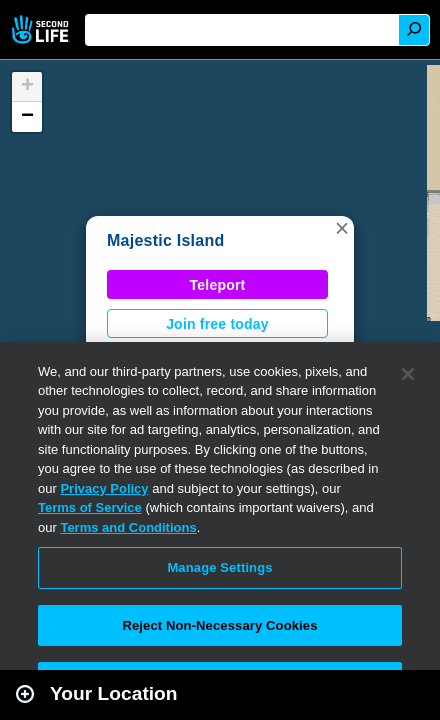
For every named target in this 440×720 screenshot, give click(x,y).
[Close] (408, 374)
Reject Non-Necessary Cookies (219, 625)
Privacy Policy (104, 488)
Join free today (217, 324)
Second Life (42, 29)
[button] (342, 228)
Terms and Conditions (128, 527)
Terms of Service (90, 507)
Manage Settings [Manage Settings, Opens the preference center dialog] (219, 567)
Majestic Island (165, 240)
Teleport (218, 285)
